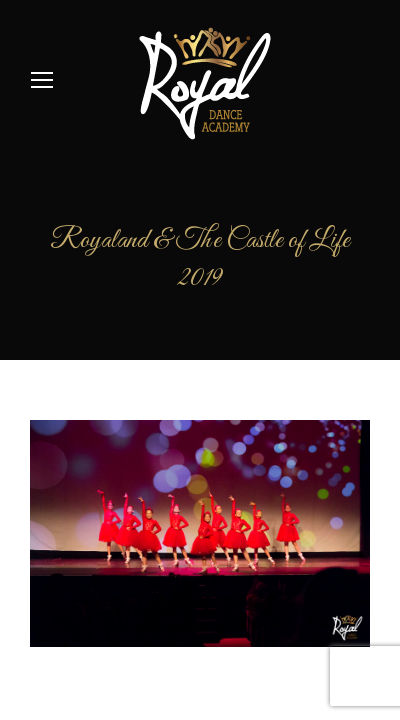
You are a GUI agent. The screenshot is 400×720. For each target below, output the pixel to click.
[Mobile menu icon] (42, 80)
